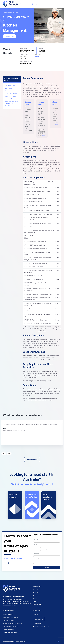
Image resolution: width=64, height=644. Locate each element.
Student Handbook (8, 620)
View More (37, 57)
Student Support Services (10, 626)
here (43, 143)
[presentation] (4, 454)
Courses (36, 614)
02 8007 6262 (25, 4)
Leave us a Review (32, 459)
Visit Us (12, 559)
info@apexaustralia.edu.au (41, 4)
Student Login (37, 605)
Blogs (35, 602)
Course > (10, 12)
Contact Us (36, 593)
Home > (5, 12)
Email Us (19, 559)
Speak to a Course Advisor (10, 617)
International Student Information (12, 623)
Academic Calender (9, 629)
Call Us (6, 559)
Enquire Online (9, 36)
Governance (37, 596)
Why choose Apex (8, 614)
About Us (36, 590)
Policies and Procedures (10, 632)
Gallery (35, 599)
